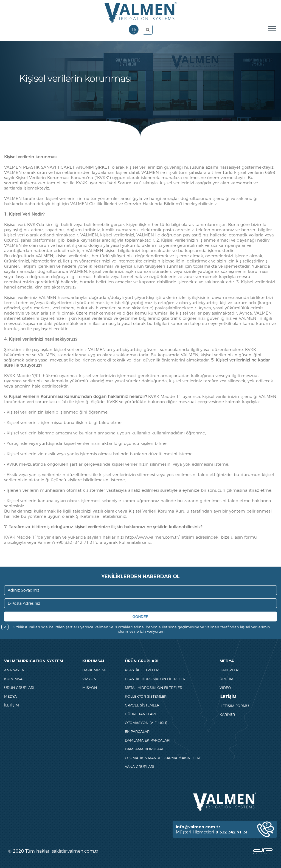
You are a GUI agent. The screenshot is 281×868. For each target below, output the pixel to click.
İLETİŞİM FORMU (234, 706)
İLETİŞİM (12, 705)
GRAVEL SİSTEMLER (142, 705)
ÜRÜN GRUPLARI (19, 688)
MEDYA (10, 696)
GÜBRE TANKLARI (140, 714)
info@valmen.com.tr (198, 827)
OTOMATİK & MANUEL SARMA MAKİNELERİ (163, 758)
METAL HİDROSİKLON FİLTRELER (154, 688)
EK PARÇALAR (137, 731)
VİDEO (225, 688)
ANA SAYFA (14, 670)
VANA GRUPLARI (140, 767)
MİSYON (90, 688)
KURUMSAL (14, 679)
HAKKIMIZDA (94, 670)
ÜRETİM (226, 679)
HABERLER (229, 670)
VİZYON (89, 679)
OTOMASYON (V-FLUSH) (146, 723)
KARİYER (227, 714)
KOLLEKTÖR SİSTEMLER (146, 696)
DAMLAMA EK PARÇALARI (148, 740)
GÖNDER (141, 617)
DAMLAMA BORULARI (144, 749)
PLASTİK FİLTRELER (142, 670)
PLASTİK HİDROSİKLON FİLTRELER (155, 679)
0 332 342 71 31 (232, 832)
